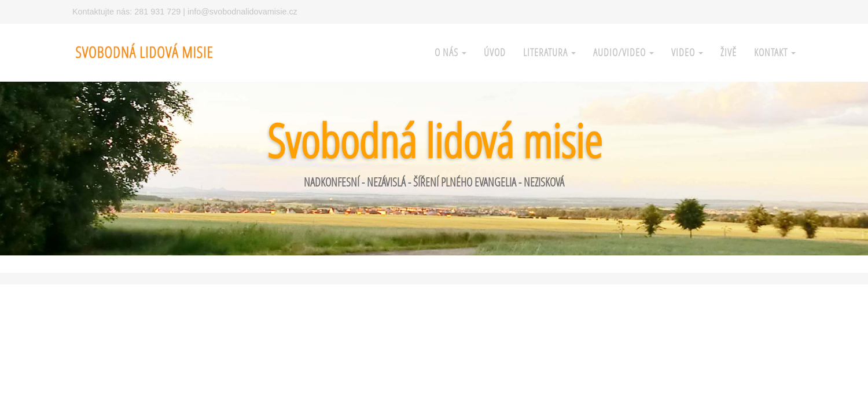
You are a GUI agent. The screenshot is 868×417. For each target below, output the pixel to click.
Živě (729, 52)
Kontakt (775, 52)
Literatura (549, 52)
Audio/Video (624, 52)
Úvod (495, 52)
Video (687, 52)
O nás (450, 52)
